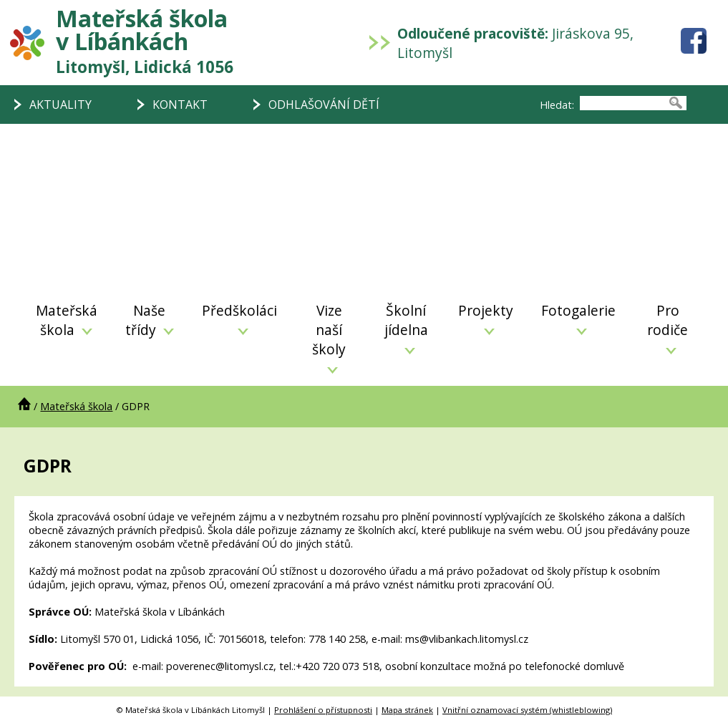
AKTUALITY (60, 105)
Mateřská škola (67, 320)
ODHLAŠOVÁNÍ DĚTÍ (324, 105)
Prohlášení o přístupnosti (323, 710)
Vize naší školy (329, 337)
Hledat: (557, 105)
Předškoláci (239, 318)
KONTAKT (180, 105)
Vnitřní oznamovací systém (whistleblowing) (527, 710)
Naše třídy (150, 320)
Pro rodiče (668, 327)
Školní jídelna (406, 327)
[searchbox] (622, 103)
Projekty (486, 318)
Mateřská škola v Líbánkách (145, 40)
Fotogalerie (578, 318)
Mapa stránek (407, 710)
